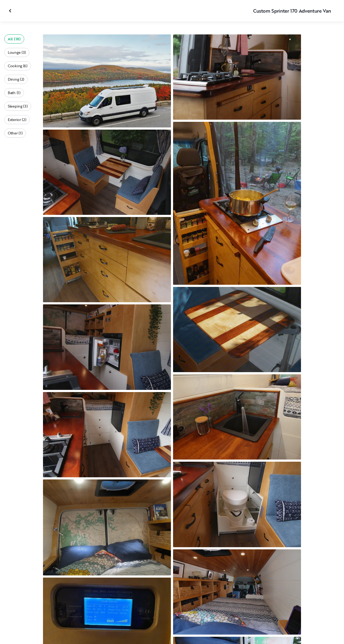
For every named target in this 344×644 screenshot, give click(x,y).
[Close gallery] (11, 11)
